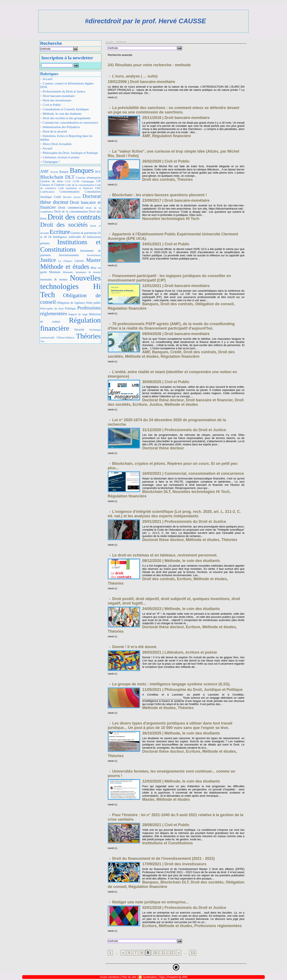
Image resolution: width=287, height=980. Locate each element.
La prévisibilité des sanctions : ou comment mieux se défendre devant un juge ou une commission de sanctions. (173, 110)
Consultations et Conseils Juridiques (65, 109)
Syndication (150, 977)
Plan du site (129, 977)
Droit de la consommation (71, 211)
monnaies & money (54, 279)
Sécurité (79, 330)
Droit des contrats (74, 217)
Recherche (121, 42)
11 (163, 953)
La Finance (65, 261)
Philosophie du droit (52, 309)
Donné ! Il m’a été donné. (135, 647)
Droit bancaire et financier (70, 205)
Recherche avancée (120, 55)
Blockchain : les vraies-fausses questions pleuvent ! (159, 195)
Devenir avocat (72, 197)
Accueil (46, 79)
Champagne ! (50, 162)
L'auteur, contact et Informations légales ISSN (67, 85)
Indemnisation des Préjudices (60, 127)
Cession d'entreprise (88, 178)
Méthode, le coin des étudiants (61, 114)
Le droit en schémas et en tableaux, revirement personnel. (165, 555)
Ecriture (60, 232)
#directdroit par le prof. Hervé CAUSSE (145, 21)
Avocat (54, 172)
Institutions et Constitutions (70, 246)
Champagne (88, 181)
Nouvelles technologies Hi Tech (70, 286)
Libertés (79, 261)
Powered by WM (177, 977)
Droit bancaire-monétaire (57, 96)
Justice (48, 260)
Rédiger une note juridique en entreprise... (150, 902)
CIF (99, 181)
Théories (89, 336)
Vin (42, 341)
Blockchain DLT (57, 177)
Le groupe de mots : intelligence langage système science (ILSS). (171, 684)
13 (193, 953)
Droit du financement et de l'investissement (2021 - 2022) (163, 859)
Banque (64, 172)
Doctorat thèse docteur (163, 400)
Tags (162, 977)
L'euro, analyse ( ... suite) (135, 76)
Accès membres (110, 977)
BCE (98, 172)
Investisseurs (94, 255)
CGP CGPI (72, 181)
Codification (47, 192)
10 (155, 953)
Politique (70, 308)
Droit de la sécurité (54, 131)
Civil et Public (51, 105)
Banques (82, 170)
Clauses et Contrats (52, 185)
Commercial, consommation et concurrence (69, 123)
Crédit (57, 197)
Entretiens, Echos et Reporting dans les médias (66, 138)
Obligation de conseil (214, 304)
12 (171, 953)
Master (93, 260)
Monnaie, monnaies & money (82, 272)
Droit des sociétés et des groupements (65, 118)
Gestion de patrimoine (84, 233)
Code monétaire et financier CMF (79, 188)
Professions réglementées (218, 926)
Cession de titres (52, 181)
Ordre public (93, 303)
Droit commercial (71, 208)
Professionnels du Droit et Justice (63, 91)
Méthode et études (65, 267)
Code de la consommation (80, 185)
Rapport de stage (78, 314)
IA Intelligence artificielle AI (67, 237)
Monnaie (55, 272)
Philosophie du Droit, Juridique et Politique (69, 153)
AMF (44, 171)
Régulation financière (70, 324)
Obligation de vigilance (71, 303)
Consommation (70, 191)
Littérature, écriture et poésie (60, 157)
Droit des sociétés (64, 225)
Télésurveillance (65, 337)
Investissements (69, 255)
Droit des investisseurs (56, 100)
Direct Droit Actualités (56, 144)
